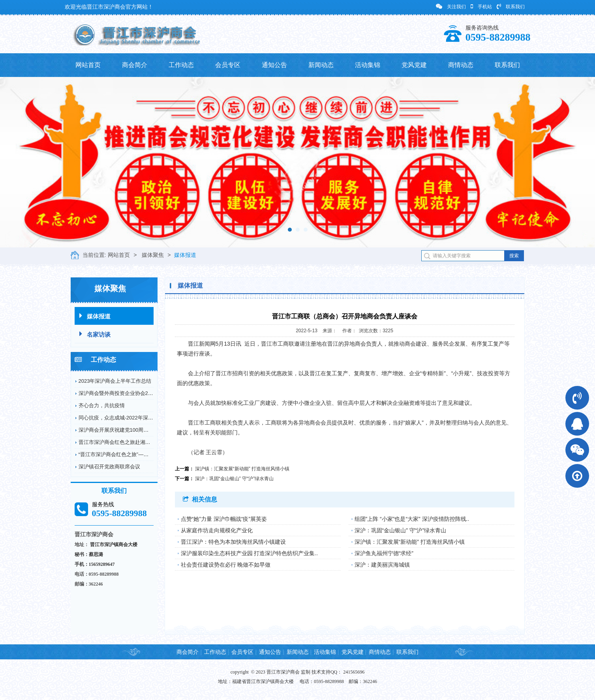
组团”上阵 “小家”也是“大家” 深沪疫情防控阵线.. (412, 519)
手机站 (481, 7)
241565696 (354, 672)
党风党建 (414, 65)
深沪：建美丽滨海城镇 (382, 565)
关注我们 (451, 7)
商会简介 (135, 65)
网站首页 (88, 65)
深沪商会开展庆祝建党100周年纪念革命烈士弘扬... (136, 430)
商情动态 (461, 65)
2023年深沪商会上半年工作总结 (115, 381)
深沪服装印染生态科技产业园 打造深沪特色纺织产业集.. (250, 553)
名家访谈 (95, 334)
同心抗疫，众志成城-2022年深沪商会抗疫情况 (131, 418)
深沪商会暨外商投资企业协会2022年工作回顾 (130, 393)
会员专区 (228, 65)
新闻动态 (321, 65)
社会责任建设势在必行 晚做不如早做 (226, 565)
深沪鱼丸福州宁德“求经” (384, 553)
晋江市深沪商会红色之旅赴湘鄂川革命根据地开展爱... (140, 442)
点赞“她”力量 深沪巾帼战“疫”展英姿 (224, 519)
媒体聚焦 (153, 255)
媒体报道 (185, 255)
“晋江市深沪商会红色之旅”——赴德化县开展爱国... (136, 454)
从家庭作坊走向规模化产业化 (217, 530)
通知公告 (274, 65)
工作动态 (181, 65)
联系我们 (511, 7)
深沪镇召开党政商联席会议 (109, 467)
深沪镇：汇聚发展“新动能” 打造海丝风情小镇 (242, 469)
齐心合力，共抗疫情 (102, 405)
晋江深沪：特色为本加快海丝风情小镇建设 (233, 542)
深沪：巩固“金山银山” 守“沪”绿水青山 (234, 479)
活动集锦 (368, 65)
